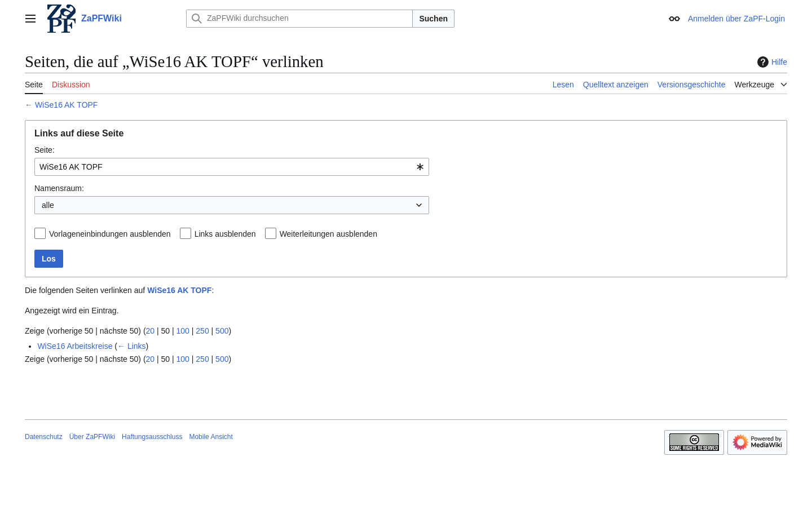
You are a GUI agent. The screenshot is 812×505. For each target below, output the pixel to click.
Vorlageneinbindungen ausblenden (110, 234)
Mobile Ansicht (211, 437)
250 (202, 331)
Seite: (45, 150)
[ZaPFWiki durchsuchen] (299, 19)
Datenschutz (44, 437)
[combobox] (232, 167)
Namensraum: (59, 188)
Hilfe (771, 62)
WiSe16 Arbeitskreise (75, 346)
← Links (132, 346)
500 (222, 331)
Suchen (433, 19)
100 (183, 331)
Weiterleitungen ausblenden (328, 234)
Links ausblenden (225, 234)
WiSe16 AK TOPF (67, 105)
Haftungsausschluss (152, 437)
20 (151, 331)
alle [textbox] (48, 205)
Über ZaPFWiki (92, 437)
